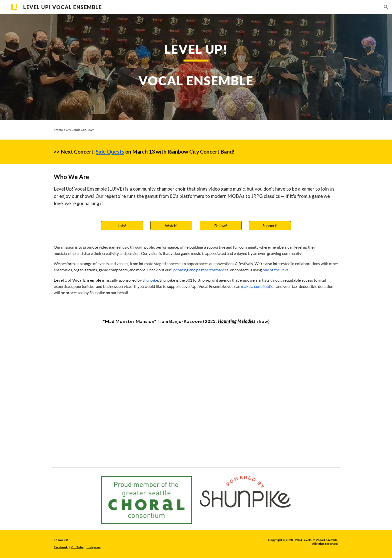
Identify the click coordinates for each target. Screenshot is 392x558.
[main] (196, 67)
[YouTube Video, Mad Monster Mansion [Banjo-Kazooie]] (196, 394)
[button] (386, 7)
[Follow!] (221, 226)
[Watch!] (171, 226)
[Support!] (270, 226)
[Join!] (122, 226)
